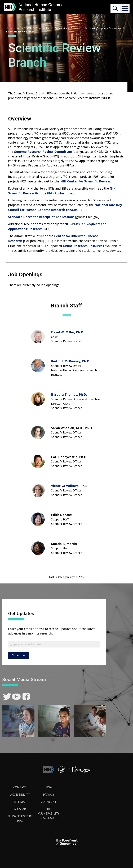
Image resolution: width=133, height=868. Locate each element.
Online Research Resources (83, 246)
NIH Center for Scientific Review (85, 181)
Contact (20, 787)
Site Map (20, 802)
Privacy (49, 795)
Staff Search (20, 809)
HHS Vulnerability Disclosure (49, 813)
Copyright (49, 802)
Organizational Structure (67, 28)
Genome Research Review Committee (43, 152)
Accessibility (20, 795)
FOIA (49, 787)
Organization (43, 28)
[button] (125, 8)
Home (9, 28)
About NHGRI (24, 28)
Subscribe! (19, 655)
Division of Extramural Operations (103, 28)
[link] (7, 697)
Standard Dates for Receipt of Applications (41, 217)
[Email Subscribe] (54, 644)
